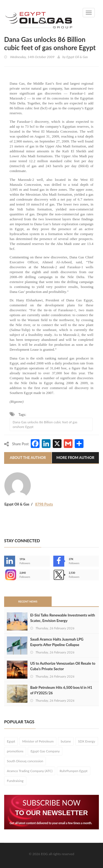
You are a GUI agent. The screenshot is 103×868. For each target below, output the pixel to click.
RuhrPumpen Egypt (74, 771)
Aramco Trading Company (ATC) (30, 771)
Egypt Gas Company (45, 751)
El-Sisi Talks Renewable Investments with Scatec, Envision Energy (63, 618)
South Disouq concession (25, 761)
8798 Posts (44, 504)
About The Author (28, 458)
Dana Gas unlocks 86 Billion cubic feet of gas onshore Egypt (45, 424)
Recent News (28, 601)
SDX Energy (87, 741)
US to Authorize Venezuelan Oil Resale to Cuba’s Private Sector (63, 666)
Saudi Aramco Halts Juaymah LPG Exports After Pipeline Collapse (57, 642)
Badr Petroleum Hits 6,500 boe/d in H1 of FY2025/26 (61, 690)
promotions (15, 751)
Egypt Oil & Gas (77, 57)
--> (10, 575)
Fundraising (15, 781)
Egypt (11, 741)
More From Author (75, 458)
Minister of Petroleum (38, 741)
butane (66, 741)
